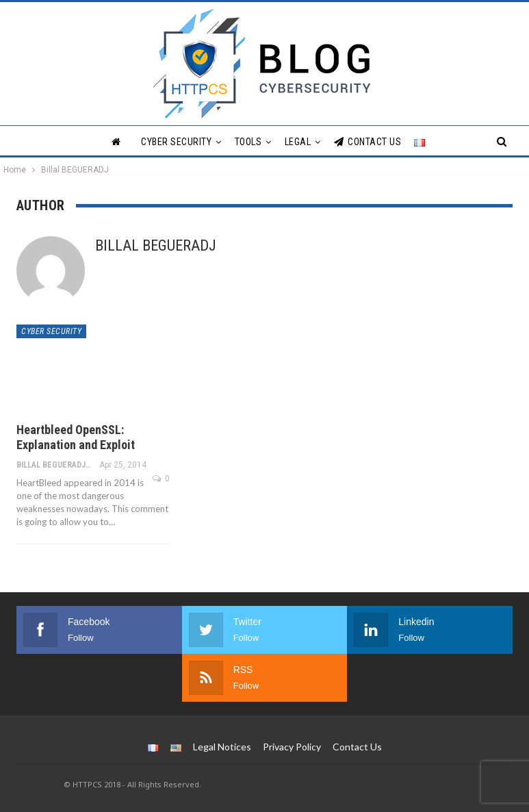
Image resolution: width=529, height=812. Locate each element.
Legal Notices (222, 747)
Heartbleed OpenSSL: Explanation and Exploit (76, 437)
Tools (248, 142)
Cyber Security (176, 142)
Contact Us (368, 142)
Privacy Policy (292, 747)
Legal (298, 142)
